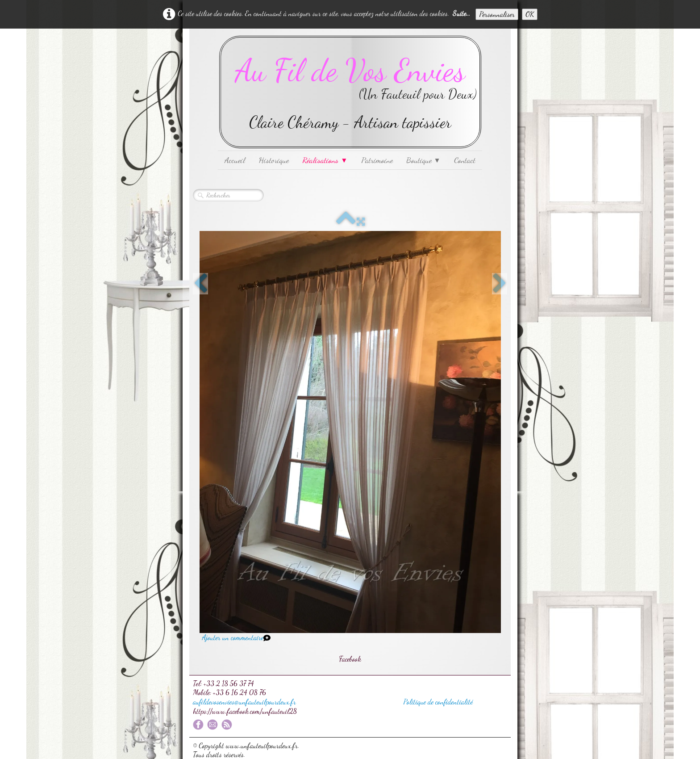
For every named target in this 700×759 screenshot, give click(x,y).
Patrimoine (377, 160)
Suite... (461, 13)
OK (530, 14)
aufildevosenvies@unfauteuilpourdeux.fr (244, 702)
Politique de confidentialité (438, 702)
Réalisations (325, 160)
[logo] (350, 92)
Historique (274, 160)
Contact (465, 160)
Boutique (423, 160)
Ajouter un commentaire (233, 637)
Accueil (235, 160)
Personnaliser (497, 14)
